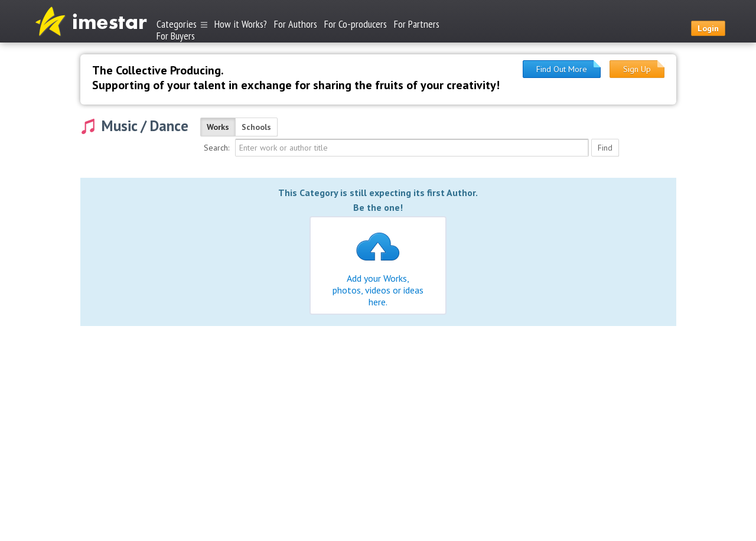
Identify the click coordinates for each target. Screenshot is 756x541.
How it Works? (241, 24)
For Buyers (176, 35)
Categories (182, 24)
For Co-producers (356, 24)
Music (119, 126)
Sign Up (637, 69)
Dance (169, 126)
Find (605, 148)
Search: (216, 148)
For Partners (417, 24)
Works (218, 127)
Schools (256, 127)
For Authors (296, 24)
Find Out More (562, 69)
